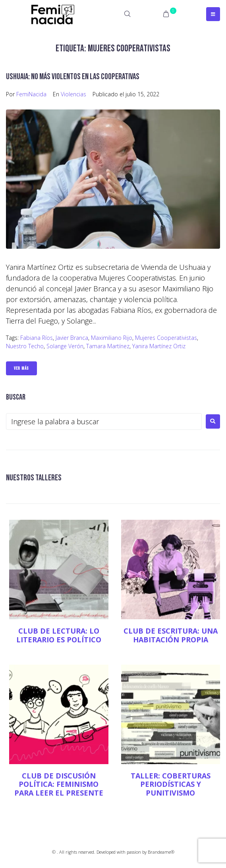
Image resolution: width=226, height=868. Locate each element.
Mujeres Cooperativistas (166, 338)
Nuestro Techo (25, 346)
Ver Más (21, 368)
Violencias (73, 94)
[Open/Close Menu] (213, 14)
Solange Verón (65, 346)
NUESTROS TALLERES (34, 478)
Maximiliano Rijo (112, 338)
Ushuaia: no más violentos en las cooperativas (73, 77)
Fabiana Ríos (37, 338)
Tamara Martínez (108, 346)
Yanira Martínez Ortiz (159, 346)
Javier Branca (72, 338)
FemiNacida (31, 94)
